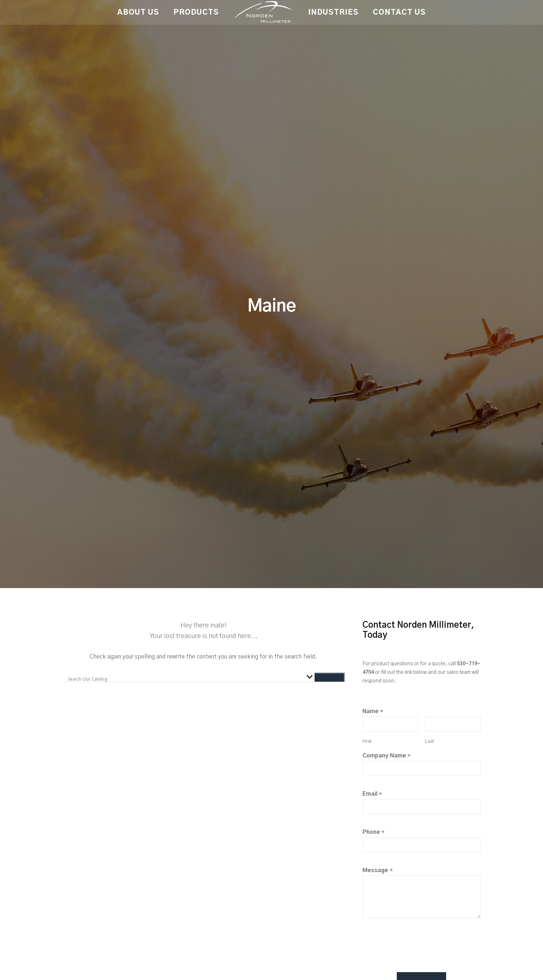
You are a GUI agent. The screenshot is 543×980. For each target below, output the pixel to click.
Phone (374, 832)
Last (430, 742)
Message (378, 870)
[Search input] (186, 679)
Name (373, 711)
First (367, 742)
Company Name (387, 756)
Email (372, 794)
